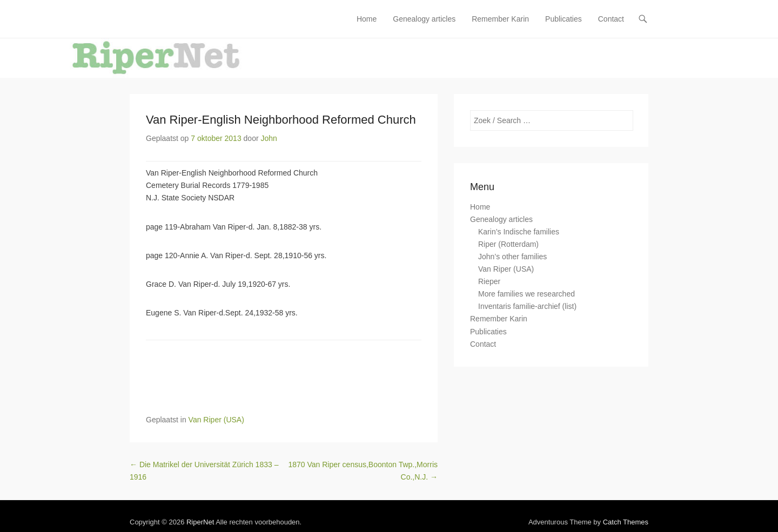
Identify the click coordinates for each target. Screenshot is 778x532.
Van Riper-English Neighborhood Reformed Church (281, 120)
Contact (611, 19)
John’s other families (512, 257)
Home (367, 19)
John (269, 138)
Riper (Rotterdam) (508, 244)
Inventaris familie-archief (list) (527, 306)
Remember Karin (500, 19)
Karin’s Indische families (519, 232)
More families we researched (527, 294)
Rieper (489, 281)
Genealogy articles (424, 19)
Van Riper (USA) (216, 420)
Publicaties (564, 19)
